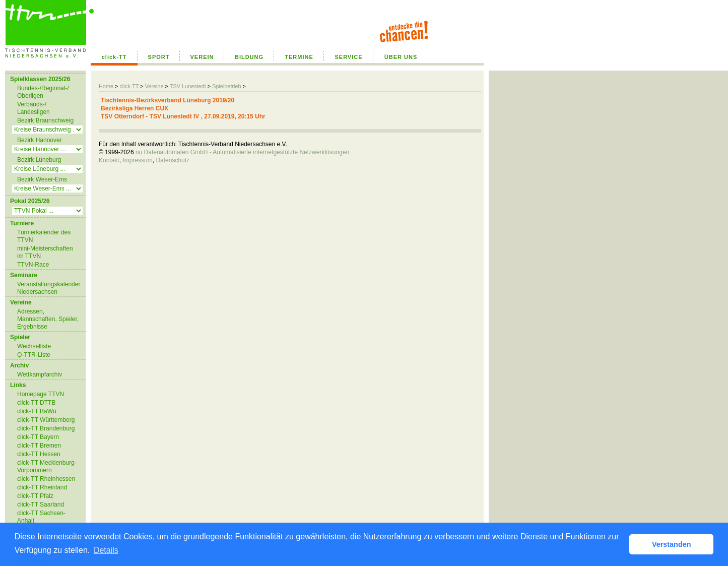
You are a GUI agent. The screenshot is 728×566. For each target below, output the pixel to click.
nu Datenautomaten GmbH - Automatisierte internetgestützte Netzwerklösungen (242, 152)
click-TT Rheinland (42, 487)
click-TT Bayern (38, 437)
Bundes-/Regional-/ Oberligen (43, 92)
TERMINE (299, 57)
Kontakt (109, 160)
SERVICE (348, 57)
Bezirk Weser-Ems (42, 179)
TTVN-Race (33, 265)
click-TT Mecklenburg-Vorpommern (47, 466)
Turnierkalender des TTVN (44, 236)
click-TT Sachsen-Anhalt (41, 517)
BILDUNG (249, 57)
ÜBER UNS (401, 57)
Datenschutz (173, 160)
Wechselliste (34, 346)
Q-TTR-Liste (34, 355)
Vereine (154, 86)
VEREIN (202, 57)
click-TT (114, 57)
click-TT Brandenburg (46, 428)
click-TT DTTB (36, 403)
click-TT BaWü (37, 411)
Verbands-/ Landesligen (34, 108)
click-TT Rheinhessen (46, 479)
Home (106, 86)
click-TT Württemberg (46, 420)
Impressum (137, 160)
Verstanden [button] (672, 544)
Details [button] (106, 550)
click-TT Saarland (41, 505)
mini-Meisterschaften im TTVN (45, 252)
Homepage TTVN (41, 394)
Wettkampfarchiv (40, 374)
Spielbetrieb (226, 86)
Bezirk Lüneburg (39, 160)
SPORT (159, 57)
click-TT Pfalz (35, 496)
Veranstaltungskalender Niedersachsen (49, 288)
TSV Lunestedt (188, 86)
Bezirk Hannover (40, 140)
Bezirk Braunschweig (45, 120)
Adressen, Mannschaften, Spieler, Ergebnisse (48, 319)
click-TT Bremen (39, 446)
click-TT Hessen (39, 454)
